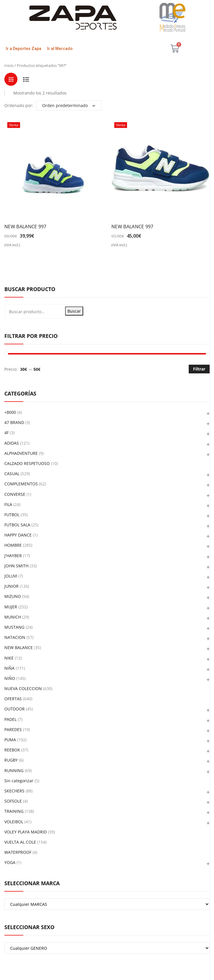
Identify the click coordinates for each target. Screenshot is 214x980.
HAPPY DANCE (18, 535)
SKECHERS (14, 791)
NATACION (15, 637)
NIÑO (10, 678)
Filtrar (199, 369)
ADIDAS (12, 443)
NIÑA (9, 668)
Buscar (74, 311)
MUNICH (13, 617)
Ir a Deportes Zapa (24, 49)
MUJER (11, 607)
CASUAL (12, 474)
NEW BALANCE (19, 647)
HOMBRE (13, 545)
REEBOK (12, 750)
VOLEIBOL (14, 822)
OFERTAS (13, 699)
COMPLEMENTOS (21, 484)
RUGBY (11, 760)
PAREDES (13, 729)
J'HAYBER (13, 556)
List (26, 79)
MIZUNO (13, 596)
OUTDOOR (15, 709)
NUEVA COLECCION (23, 688)
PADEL (10, 719)
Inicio (9, 65)
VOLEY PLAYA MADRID (26, 832)
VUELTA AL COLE (20, 842)
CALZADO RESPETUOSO (27, 463)
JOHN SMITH (16, 566)
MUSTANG (14, 627)
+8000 (10, 412)
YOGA (10, 862)
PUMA (10, 740)
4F (7, 433)
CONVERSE (15, 494)
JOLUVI (11, 576)
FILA (8, 504)
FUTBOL (12, 515)
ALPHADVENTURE (21, 453)
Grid (11, 79)
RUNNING (14, 770)
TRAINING (14, 811)
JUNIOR (11, 586)
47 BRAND (14, 422)
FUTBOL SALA (17, 525)
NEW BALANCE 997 (25, 227)
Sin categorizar (19, 781)
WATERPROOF (18, 852)
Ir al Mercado (60, 49)
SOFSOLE (13, 801)
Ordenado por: (19, 105)
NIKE (9, 658)
